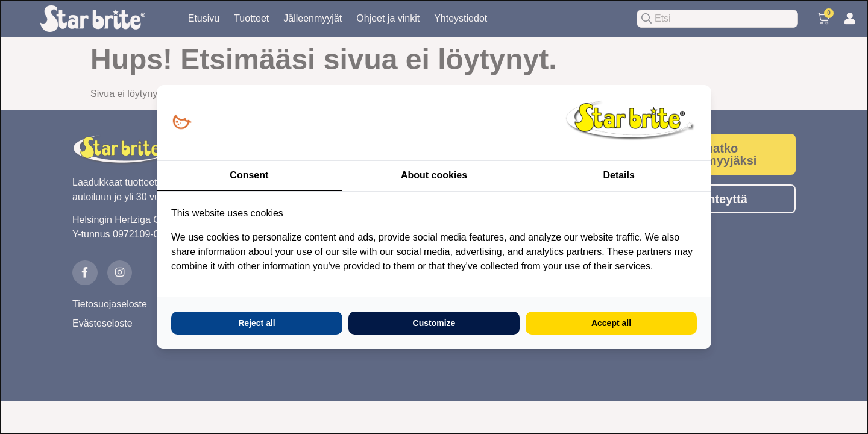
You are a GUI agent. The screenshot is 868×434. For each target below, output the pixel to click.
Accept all (611, 323)
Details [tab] (618, 175)
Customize (434, 323)
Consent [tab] (249, 175)
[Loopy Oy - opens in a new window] (182, 123)
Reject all (256, 323)
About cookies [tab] (434, 175)
